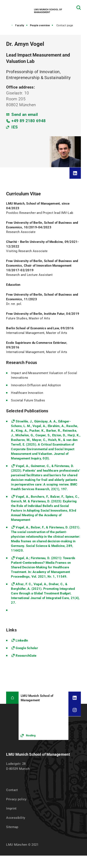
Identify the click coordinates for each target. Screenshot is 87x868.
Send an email (25, 114)
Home (6, 25)
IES (15, 127)
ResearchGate (26, 656)
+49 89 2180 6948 (29, 121)
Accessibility (16, 818)
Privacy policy (16, 799)
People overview (40, 25)
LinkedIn (22, 640)
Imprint (11, 808)
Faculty (20, 25)
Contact (12, 790)
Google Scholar (27, 648)
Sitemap (12, 827)
